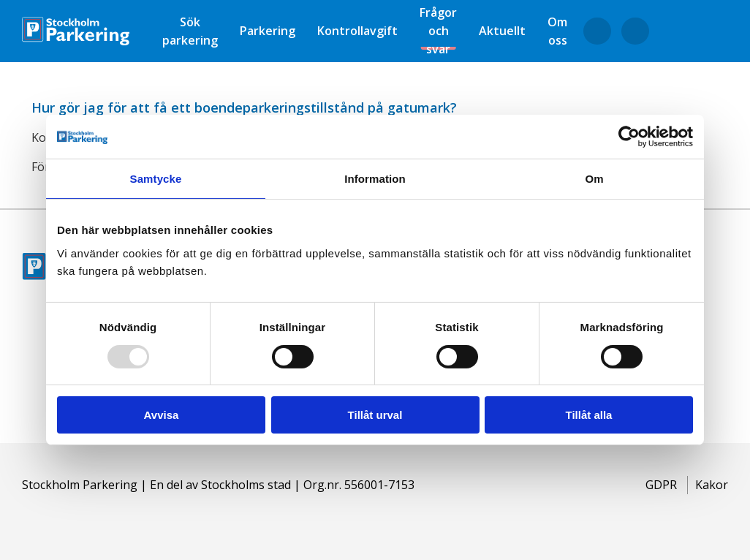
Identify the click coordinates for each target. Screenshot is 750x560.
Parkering (268, 31)
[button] (375, 106)
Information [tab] (375, 179)
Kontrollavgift (357, 31)
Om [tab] (594, 179)
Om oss (557, 31)
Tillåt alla (589, 415)
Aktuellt (502, 31)
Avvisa (162, 415)
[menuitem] (190, 31)
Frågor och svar (438, 31)
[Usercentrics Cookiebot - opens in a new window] (629, 137)
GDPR (661, 485)
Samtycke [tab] (156, 179)
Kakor (712, 485)
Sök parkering (190, 31)
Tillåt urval (375, 415)
